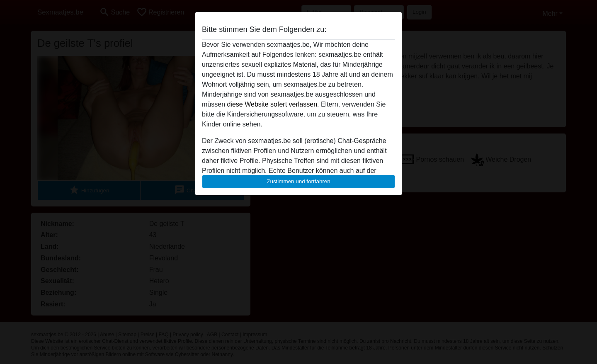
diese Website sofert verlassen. (273, 104)
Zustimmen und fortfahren (298, 181)
